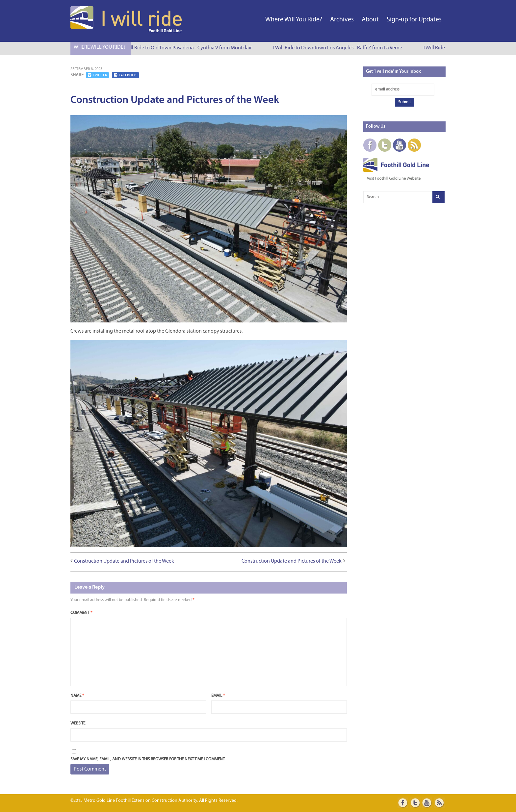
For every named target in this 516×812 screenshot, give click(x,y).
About (370, 20)
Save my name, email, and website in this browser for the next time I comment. (148, 759)
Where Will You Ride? (294, 20)
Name (77, 696)
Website (78, 723)
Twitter (97, 75)
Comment (81, 613)
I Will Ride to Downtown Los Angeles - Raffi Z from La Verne (340, 48)
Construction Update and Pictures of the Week (124, 561)
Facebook (125, 75)
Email (218, 696)
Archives (342, 20)
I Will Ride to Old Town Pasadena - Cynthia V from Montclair (189, 48)
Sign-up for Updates (414, 20)
